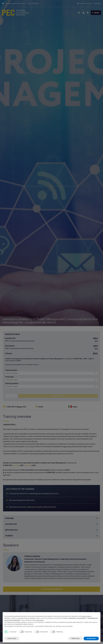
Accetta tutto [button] (91, 638)
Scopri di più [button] (12, 638)
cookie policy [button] (40, 620)
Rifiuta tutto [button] (75, 638)
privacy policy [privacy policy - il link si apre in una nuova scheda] (86, 616)
